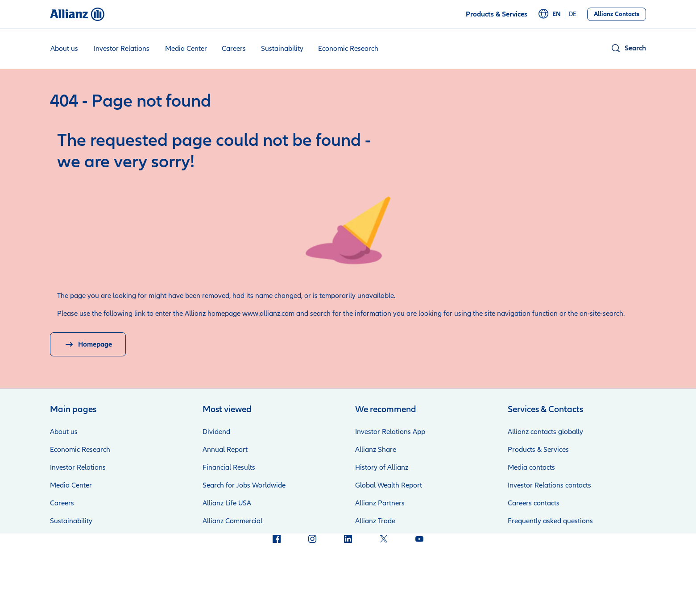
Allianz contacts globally (545, 432)
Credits (189, 589)
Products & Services (538, 450)
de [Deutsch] (573, 14)
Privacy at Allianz (238, 589)
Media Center (186, 49)
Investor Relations (122, 49)
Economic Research (348, 49)
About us (64, 49)
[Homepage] (88, 344)
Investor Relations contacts (549, 485)
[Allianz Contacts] (617, 14)
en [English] (557, 14)
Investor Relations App (390, 432)
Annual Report (225, 450)
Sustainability (282, 49)
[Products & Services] (497, 14)
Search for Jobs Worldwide (244, 485)
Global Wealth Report (389, 485)
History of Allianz (382, 467)
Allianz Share (376, 450)
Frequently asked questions (550, 521)
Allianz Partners (380, 503)
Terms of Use (295, 589)
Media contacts (531, 467)
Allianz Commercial (232, 521)
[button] (628, 48)
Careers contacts (534, 503)
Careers (234, 49)
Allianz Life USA (227, 503)
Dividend (216, 432)
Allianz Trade (375, 521)
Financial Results (229, 467)
